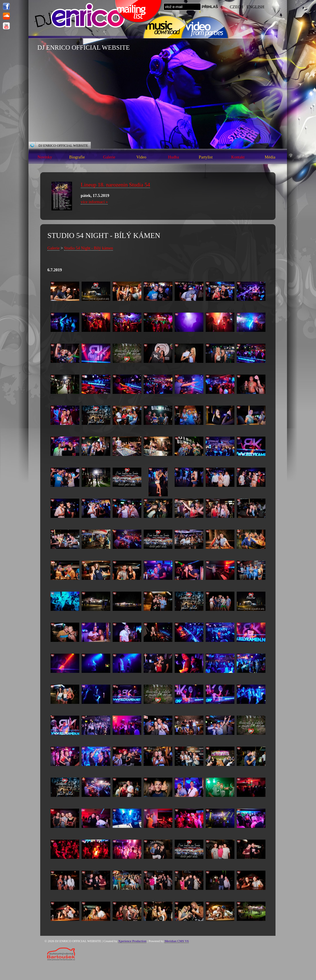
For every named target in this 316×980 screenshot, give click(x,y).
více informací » (94, 202)
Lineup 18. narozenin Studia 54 (115, 185)
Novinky (45, 157)
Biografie (77, 157)
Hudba (174, 157)
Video (141, 157)
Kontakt (238, 157)
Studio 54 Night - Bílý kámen (89, 248)
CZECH (237, 7)
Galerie (109, 157)
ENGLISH (255, 7)
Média (270, 157)
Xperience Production (132, 941)
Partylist (206, 157)
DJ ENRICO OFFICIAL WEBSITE (63, 146)
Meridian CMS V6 (177, 941)
